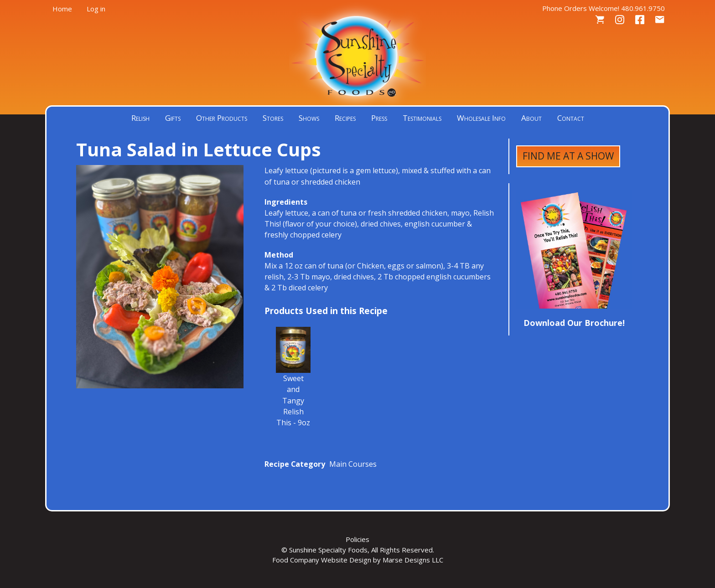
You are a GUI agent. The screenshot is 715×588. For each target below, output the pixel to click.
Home (62, 9)
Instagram (620, 20)
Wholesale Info (481, 118)
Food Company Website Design (322, 560)
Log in (96, 9)
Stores (273, 118)
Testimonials (422, 118)
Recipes (345, 118)
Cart (600, 20)
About (531, 118)
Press (379, 118)
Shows (309, 118)
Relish (140, 118)
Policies (357, 539)
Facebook (640, 20)
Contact (660, 20)
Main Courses (353, 464)
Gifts (173, 118)
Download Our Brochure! (574, 323)
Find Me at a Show (568, 156)
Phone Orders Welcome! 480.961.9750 (604, 8)
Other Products (222, 118)
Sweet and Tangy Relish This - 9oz (293, 400)
